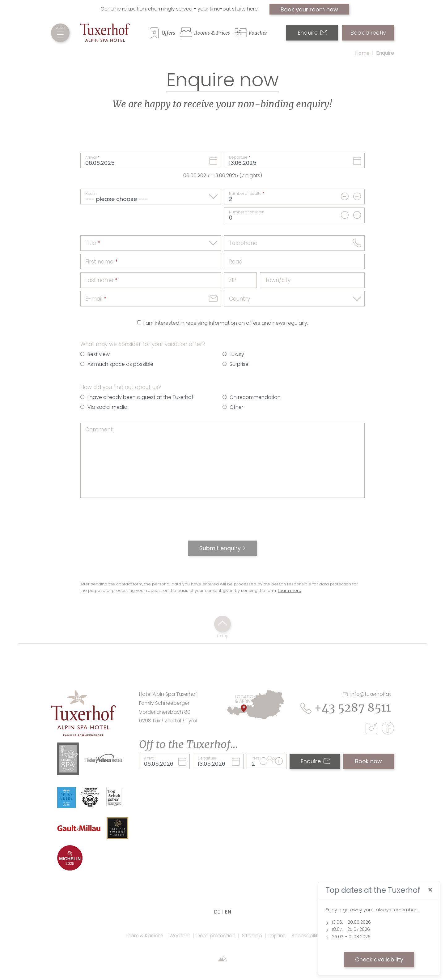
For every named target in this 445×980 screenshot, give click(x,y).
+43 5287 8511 (346, 708)
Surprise (239, 364)
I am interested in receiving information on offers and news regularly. (226, 323)
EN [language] (228, 912)
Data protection (216, 936)
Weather (180, 936)
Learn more (290, 591)
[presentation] (222, 522)
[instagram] (373, 730)
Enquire (312, 33)
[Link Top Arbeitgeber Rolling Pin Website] (114, 797)
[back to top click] (222, 624)
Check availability (379, 959)
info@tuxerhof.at (367, 694)
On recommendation (255, 397)
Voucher (258, 33)
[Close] (430, 890)
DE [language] (217, 912)
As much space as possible (120, 364)
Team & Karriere (144, 936)
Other (236, 407)
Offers (168, 33)
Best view (99, 354)
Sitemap (252, 936)
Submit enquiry (220, 548)
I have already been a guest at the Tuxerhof (140, 397)
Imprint (277, 936)
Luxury (237, 354)
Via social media (107, 407)
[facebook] (388, 729)
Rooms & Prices (212, 33)
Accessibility (306, 936)
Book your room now (309, 9)
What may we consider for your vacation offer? (143, 344)
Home (362, 53)
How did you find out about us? (121, 387)
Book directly (368, 33)
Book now (369, 761)
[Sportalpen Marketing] (222, 960)
